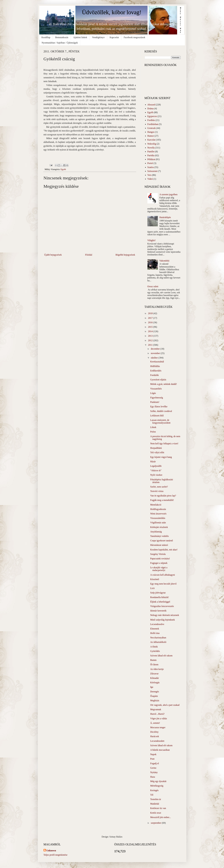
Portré (150, 163)
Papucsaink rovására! (160, 559)
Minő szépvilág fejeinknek (162, 620)
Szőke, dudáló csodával (161, 411)
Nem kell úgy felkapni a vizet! (164, 444)
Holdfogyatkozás (158, 509)
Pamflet (151, 152)
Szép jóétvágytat (158, 593)
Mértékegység (157, 786)
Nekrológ (152, 144)
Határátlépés (165, 217)
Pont (152, 759)
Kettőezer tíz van (158, 808)
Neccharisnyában (158, 638)
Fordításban (153, 124)
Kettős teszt (156, 813)
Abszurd (151, 105)
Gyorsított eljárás (158, 380)
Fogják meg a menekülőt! (162, 500)
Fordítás (151, 120)
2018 (151, 313)
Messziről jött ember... (161, 817)
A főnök (154, 647)
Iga (152, 687)
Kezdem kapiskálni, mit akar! (164, 550)
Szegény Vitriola (158, 554)
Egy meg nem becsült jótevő (163, 584)
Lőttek (153, 427)
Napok (153, 754)
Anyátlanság (156, 532)
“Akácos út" (156, 470)
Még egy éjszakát (158, 781)
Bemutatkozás (62, 37)
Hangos (151, 132)
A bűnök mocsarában (160, 750)
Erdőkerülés (156, 371)
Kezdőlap (46, 37)
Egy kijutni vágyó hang (161, 457)
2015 (151, 327)
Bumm (153, 660)
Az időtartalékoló (158, 642)
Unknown (51, 851)
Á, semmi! (155, 723)
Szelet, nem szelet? (159, 487)
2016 (151, 322)
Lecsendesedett (157, 741)
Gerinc (153, 768)
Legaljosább (156, 466)
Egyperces (152, 116)
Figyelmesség (156, 398)
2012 (151, 340)
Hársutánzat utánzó (159, 545)
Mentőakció (156, 505)
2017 (151, 318)
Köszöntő (155, 579)
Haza (153, 777)
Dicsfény (154, 732)
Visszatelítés (156, 389)
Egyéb (63, 169)
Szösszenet (152, 171)
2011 (151, 345)
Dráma (151, 108)
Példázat (151, 159)
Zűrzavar (154, 674)
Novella (151, 148)
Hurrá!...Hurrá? (157, 714)
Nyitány (154, 772)
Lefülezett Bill (157, 416)
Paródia (151, 155)
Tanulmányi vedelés (159, 536)
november (156, 353)
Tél (152, 795)
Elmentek (155, 629)
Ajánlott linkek (80, 37)
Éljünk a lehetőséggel (160, 602)
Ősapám (154, 696)
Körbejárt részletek (159, 527)
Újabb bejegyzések (53, 255)
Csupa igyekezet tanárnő (161, 541)
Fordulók (154, 375)
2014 (151, 331)
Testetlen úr (156, 799)
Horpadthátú (156, 448)
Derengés (154, 692)
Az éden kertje (157, 669)
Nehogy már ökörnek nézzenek (165, 615)
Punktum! (155, 402)
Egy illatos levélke (159, 407)
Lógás (153, 393)
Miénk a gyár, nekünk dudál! (163, 384)
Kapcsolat (114, 37)
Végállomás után (158, 523)
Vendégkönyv (98, 37)
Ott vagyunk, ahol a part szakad (165, 705)
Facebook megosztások (135, 37)
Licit (152, 588)
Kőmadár (154, 678)
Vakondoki (164, 261)
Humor (151, 136)
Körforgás (155, 682)
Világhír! (152, 240)
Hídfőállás (155, 366)
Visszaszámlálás (158, 518)
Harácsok (154, 736)
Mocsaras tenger (158, 727)
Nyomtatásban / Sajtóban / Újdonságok (60, 43)
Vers (149, 175)
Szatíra (151, 167)
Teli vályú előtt (157, 452)
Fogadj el (154, 763)
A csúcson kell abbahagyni (162, 575)
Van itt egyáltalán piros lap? (163, 496)
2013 (151, 336)
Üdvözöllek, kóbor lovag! (112, 12)
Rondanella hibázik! (159, 597)
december (155, 349)
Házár (153, 461)
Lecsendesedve (157, 624)
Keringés (154, 790)
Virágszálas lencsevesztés (162, 606)
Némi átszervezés (158, 514)
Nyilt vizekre (156, 475)
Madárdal (155, 804)
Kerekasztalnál (157, 362)
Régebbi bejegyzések (125, 255)
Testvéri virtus (157, 491)
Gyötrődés (155, 651)
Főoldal (89, 255)
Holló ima (155, 633)
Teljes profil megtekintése (56, 855)
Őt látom (154, 664)
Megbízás (155, 700)
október (155, 358)
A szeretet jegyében (168, 194)
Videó (150, 179)
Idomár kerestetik (158, 611)
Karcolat (151, 140)
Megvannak (156, 709)
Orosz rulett (153, 286)
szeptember (156, 823)
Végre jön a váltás (159, 718)
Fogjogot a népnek (159, 563)
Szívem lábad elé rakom (161, 656)
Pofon (153, 432)
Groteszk (152, 128)
